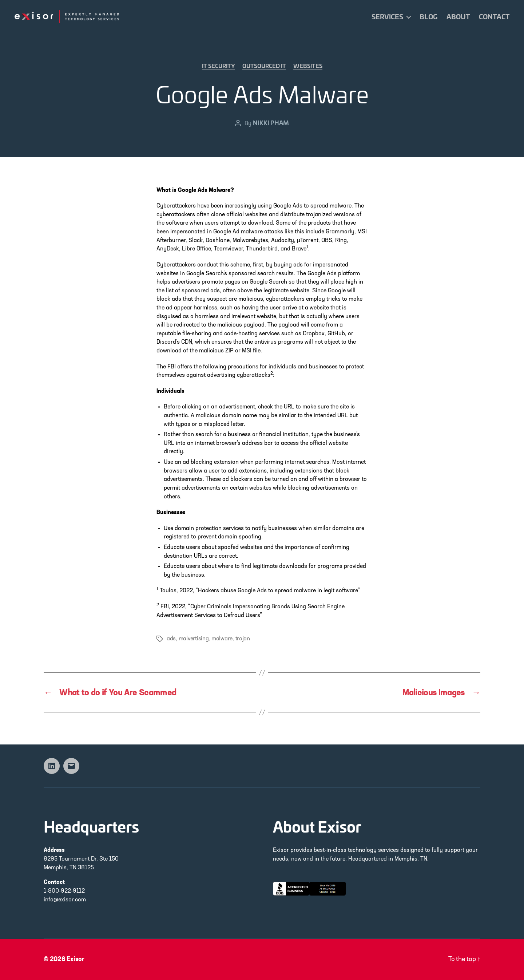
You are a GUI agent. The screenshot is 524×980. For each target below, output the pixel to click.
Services (387, 17)
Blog (428, 17)
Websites (308, 66)
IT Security (219, 66)
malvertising (194, 639)
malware (222, 639)
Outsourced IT (264, 66)
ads (171, 639)
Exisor (76, 959)
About (458, 17)
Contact (494, 17)
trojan (243, 639)
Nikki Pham (271, 122)
